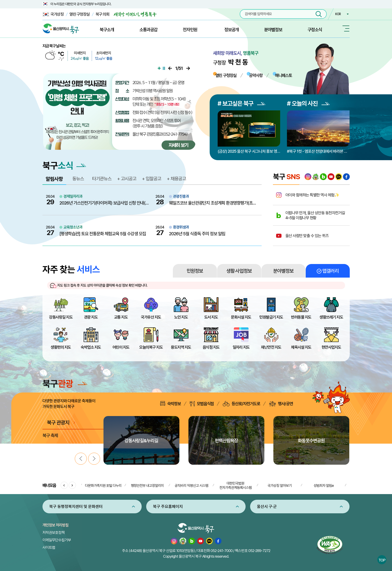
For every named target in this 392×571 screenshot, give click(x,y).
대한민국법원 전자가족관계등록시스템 (236, 485)
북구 (65, 384)
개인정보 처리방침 (55, 525)
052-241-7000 (222, 551)
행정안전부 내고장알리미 (147, 486)
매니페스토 (283, 75)
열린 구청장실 (80, 14)
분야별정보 (273, 30)
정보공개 (232, 30)
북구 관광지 (58, 422)
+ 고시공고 (127, 179)
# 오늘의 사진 (308, 103)
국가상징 (53, 14)
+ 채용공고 (176, 179)
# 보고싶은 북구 (242, 103)
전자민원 (190, 30)
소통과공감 (148, 30)
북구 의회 (102, 14)
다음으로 (188, 68)
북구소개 (107, 30)
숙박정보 (170, 404)
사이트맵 (49, 547)
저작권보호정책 (54, 533)
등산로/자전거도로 (241, 404)
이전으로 (170, 68)
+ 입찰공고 (151, 179)
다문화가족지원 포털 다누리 (103, 486)
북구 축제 (50, 435)
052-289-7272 (259, 551)
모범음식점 (202, 404)
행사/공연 (281, 404)
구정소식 (315, 30)
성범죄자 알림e (324, 486)
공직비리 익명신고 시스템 (191, 486)
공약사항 (256, 75)
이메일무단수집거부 (57, 540)
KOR (338, 14)
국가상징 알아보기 (280, 486)
